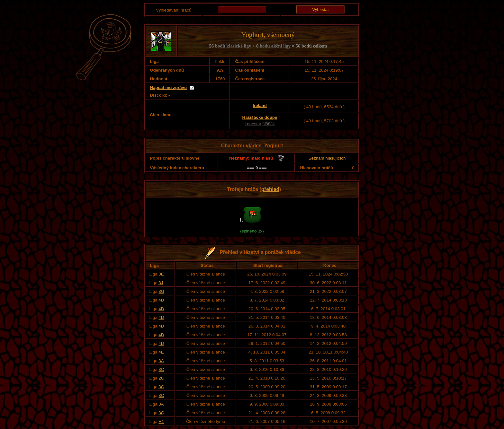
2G (161, 378)
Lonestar (253, 124)
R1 (161, 421)
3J (161, 283)
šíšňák (269, 124)
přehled (270, 189)
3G (161, 291)
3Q (161, 413)
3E (161, 274)
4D (161, 300)
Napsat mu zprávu (168, 88)
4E (161, 352)
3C (161, 369)
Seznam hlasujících (327, 158)
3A (161, 361)
